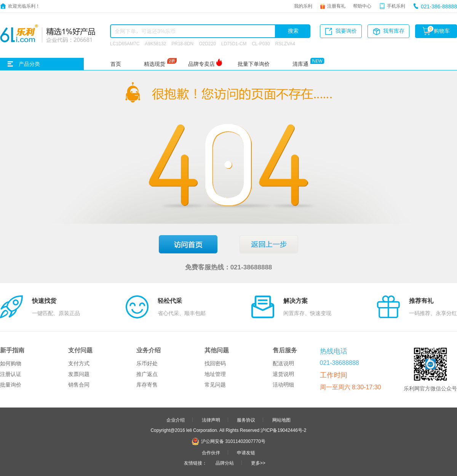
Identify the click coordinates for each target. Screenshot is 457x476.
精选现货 (155, 64)
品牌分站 (225, 463)
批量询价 (11, 385)
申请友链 (246, 452)
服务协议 (246, 420)
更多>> (258, 463)
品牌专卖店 (201, 64)
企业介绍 (176, 420)
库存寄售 (147, 385)
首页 (116, 64)
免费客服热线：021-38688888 (229, 267)
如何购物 (11, 363)
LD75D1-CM (234, 43)
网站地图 (281, 420)
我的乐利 (303, 6)
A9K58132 (155, 43)
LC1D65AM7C (125, 43)
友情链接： (195, 463)
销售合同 (79, 385)
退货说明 (283, 374)
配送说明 (283, 363)
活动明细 (283, 385)
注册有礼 (336, 6)
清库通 (300, 64)
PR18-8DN (182, 43)
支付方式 (79, 363)
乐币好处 (147, 363)
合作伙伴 (211, 452)
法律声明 (211, 420)
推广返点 (147, 374)
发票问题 (79, 374)
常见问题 (215, 385)
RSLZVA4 (285, 43)
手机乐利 (396, 6)
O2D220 (207, 43)
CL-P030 (261, 43)
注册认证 (11, 374)
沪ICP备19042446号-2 (283, 430)
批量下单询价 (254, 64)
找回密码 (215, 363)
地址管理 (215, 374)
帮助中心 (362, 6)
